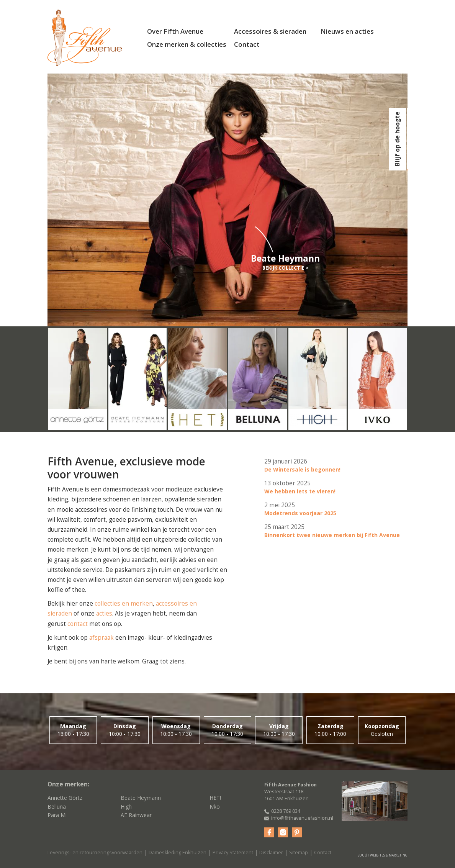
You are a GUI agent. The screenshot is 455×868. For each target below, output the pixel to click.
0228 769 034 (286, 811)
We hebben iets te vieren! (300, 491)
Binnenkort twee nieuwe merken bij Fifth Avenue (332, 535)
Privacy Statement (233, 852)
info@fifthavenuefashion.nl (302, 818)
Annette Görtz (65, 798)
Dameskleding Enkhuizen (178, 852)
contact (78, 624)
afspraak (101, 638)
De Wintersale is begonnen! (302, 469)
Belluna (57, 807)
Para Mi (57, 815)
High (126, 807)
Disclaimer (271, 852)
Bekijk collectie (283, 268)
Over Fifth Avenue (175, 31)
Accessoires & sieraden (270, 31)
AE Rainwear (136, 815)
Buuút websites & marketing (382, 855)
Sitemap (299, 852)
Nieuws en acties (347, 31)
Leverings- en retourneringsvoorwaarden (95, 852)
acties (104, 613)
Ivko (215, 807)
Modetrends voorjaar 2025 (300, 513)
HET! (215, 798)
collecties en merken (124, 604)
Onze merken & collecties (187, 44)
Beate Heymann (141, 798)
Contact (247, 44)
